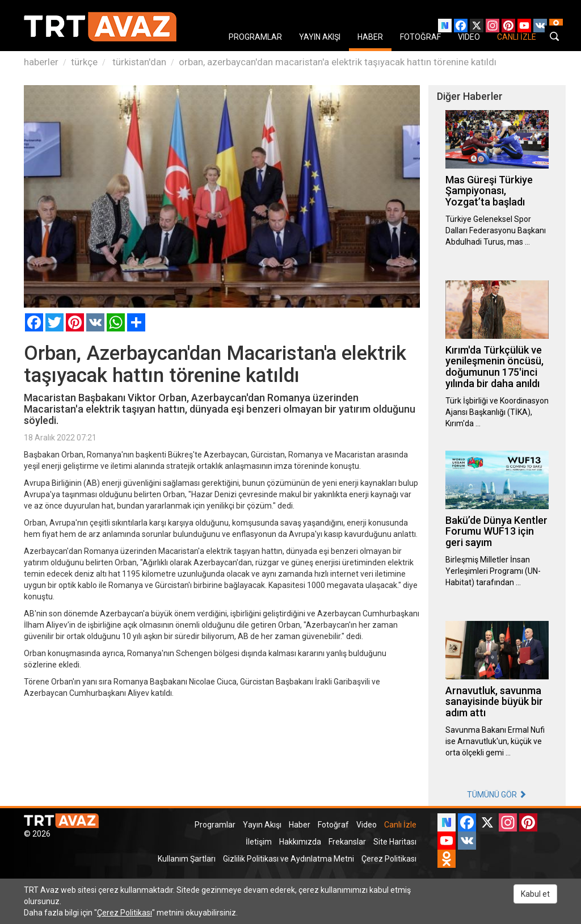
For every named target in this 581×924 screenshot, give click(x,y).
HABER (370, 37)
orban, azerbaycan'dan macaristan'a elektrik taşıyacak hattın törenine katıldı (338, 62)
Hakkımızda (300, 842)
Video (367, 825)
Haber (300, 825)
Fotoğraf (333, 825)
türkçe (84, 62)
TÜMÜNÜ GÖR (497, 795)
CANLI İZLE (517, 37)
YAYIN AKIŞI (320, 37)
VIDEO (469, 37)
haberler (41, 62)
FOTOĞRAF (420, 37)
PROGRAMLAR (255, 37)
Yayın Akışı (262, 825)
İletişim (259, 842)
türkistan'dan (138, 62)
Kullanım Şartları (187, 859)
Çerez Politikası (389, 859)
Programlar (215, 825)
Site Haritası (395, 842)
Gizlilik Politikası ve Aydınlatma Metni (289, 859)
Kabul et (535, 894)
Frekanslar (347, 842)
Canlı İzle (400, 825)
